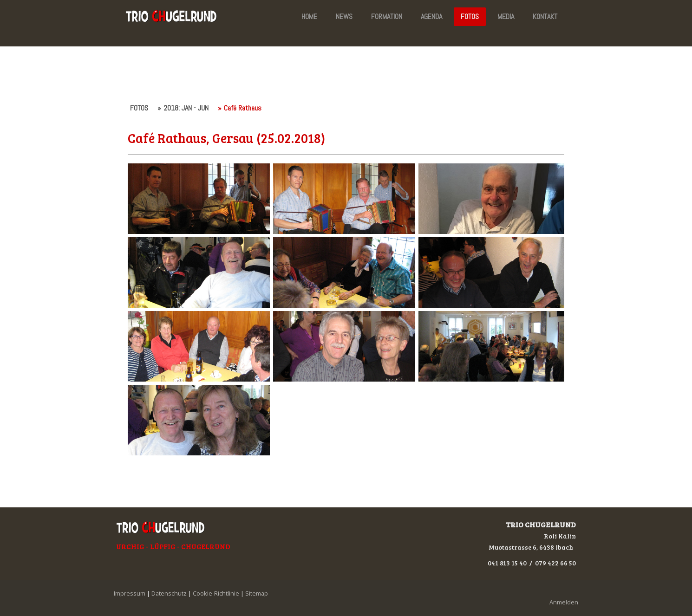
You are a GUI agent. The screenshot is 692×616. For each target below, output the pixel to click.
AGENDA (431, 16)
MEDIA (506, 16)
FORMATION (387, 16)
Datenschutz (169, 593)
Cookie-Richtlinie (216, 593)
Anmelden (564, 602)
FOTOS (470, 16)
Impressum (130, 593)
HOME (309, 16)
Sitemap (257, 593)
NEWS (344, 16)
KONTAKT (545, 16)
